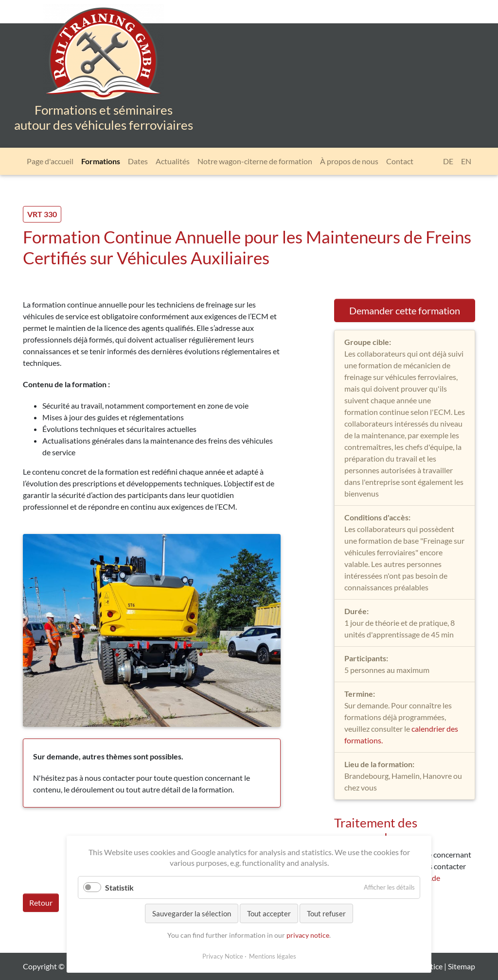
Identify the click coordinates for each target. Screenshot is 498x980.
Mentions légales (273, 956)
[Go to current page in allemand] (448, 161)
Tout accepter (269, 913)
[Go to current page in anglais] (466, 161)
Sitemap (462, 966)
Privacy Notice (223, 956)
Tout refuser (326, 913)
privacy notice (308, 935)
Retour (41, 903)
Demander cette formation (405, 310)
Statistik (119, 887)
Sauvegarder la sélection (192, 913)
